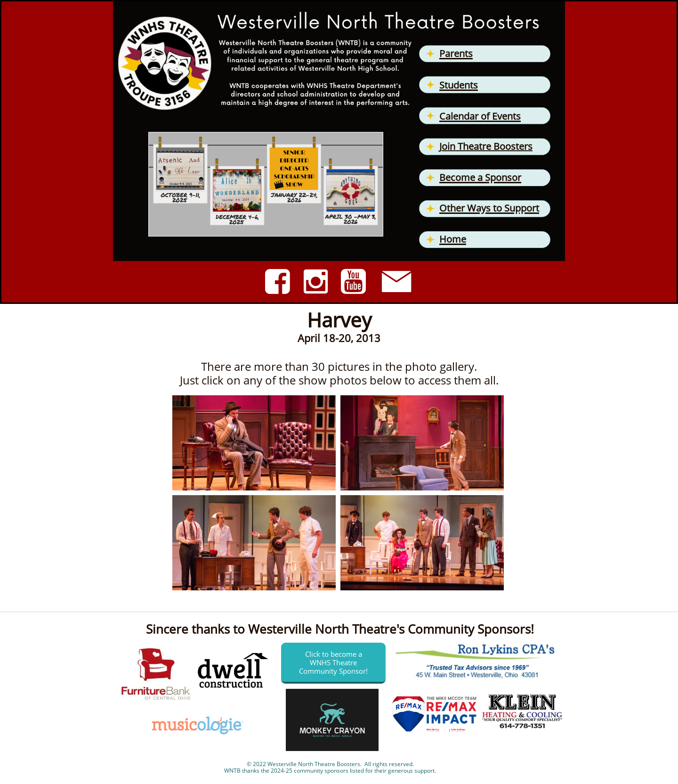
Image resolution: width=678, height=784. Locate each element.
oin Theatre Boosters (487, 146)
